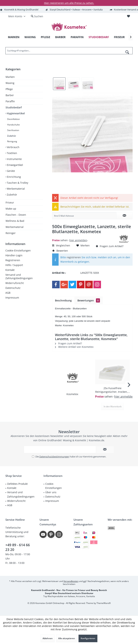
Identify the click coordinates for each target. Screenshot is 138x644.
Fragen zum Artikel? (110, 246)
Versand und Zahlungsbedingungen (19, 276)
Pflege (9, 89)
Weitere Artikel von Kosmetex (74, 347)
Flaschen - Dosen (16, 215)
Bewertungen (89, 300)
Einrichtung (13, 177)
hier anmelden (78, 240)
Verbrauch (13, 147)
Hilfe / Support (14, 265)
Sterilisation (13, 130)
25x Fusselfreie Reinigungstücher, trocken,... (113, 390)
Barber (10, 95)
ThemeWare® (104, 603)
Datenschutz (13, 288)
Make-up (11, 209)
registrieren (74, 257)
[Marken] (14, 37)
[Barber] (60, 37)
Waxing (10, 83)
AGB (8, 293)
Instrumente (14, 159)
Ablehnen (48, 638)
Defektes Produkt (17, 484)
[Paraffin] (77, 37)
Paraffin (10, 101)
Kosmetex (72, 394)
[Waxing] (30, 37)
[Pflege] (45, 37)
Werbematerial (15, 189)
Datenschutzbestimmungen (54, 457)
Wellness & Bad (15, 221)
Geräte (11, 171)
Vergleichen (61, 245)
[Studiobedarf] (99, 37)
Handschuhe (13, 125)
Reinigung (12, 141)
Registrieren (13, 260)
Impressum (12, 298)
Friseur (10, 202)
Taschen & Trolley (17, 183)
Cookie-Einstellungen (18, 250)
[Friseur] (119, 37)
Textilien (12, 153)
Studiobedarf (14, 107)
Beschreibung (63, 300)
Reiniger (11, 233)
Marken (10, 77)
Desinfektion (13, 119)
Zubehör (11, 136)
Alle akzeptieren (67, 638)
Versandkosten (71, 581)
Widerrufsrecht (15, 283)
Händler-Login (14, 255)
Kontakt (10, 270)
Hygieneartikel (15, 113)
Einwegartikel (15, 165)
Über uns (51, 492)
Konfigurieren (88, 638)
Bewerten (60, 251)
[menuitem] (128, 16)
